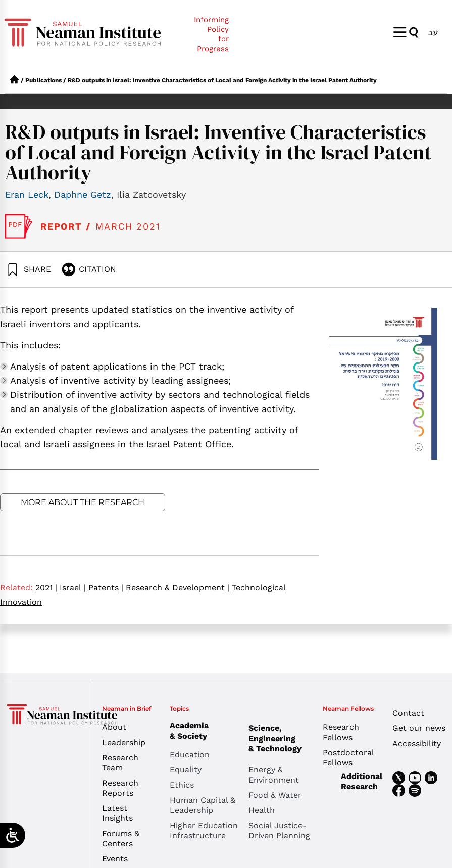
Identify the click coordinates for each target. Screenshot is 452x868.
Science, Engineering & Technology (288, 738)
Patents (106, 588)
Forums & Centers (121, 838)
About (114, 727)
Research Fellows (341, 732)
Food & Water (275, 795)
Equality (186, 770)
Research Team (120, 763)
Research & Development (178, 588)
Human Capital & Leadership (203, 805)
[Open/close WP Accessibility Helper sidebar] (13, 835)
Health (262, 810)
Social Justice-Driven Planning (279, 830)
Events (115, 859)
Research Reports (120, 788)
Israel (73, 588)
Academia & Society (192, 731)
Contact (408, 713)
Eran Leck (27, 194)
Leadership (124, 742)
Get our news (419, 728)
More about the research (83, 502)
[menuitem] (433, 32)
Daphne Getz (83, 194)
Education (190, 755)
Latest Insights (117, 813)
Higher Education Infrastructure (204, 830)
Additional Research (362, 781)
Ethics (182, 785)
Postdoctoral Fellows (348, 758)
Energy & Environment (274, 775)
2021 (46, 588)
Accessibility (417, 743)
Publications (43, 80)
